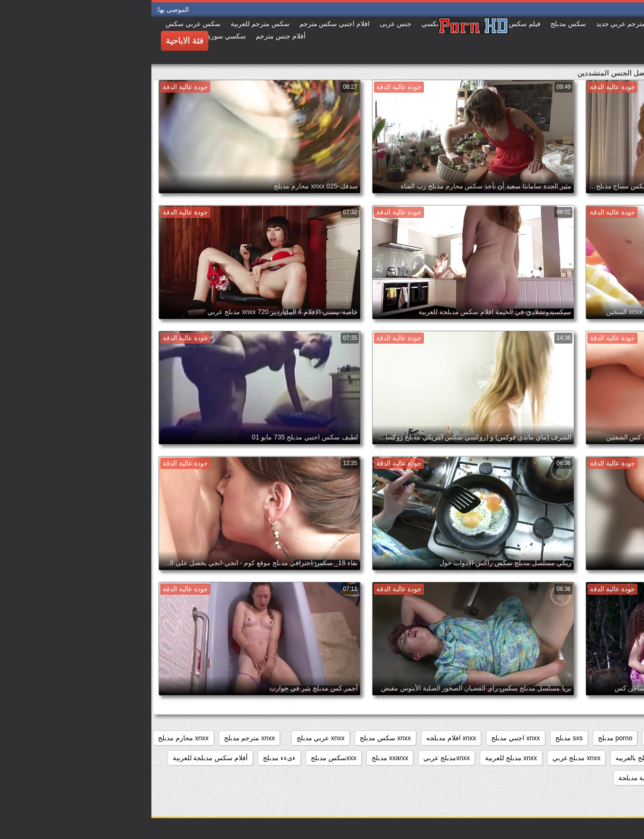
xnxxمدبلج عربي (295, 758)
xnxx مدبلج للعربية (360, 758)
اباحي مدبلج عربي (559, 778)
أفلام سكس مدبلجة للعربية (59, 758)
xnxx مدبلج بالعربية (560, 758)
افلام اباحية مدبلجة (493, 778)
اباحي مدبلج (616, 778)
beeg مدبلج (616, 738)
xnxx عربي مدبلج (169, 738)
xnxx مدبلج (617, 758)
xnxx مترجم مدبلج (98, 738)
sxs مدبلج (418, 738)
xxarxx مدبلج (238, 758)
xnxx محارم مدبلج (32, 738)
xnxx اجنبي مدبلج (364, 738)
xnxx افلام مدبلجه (300, 738)
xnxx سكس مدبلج (234, 738)
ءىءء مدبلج (128, 758)
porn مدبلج (511, 738)
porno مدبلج (464, 738)
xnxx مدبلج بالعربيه (491, 758)
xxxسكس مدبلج (182, 758)
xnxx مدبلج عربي (425, 758)
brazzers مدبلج (564, 738)
